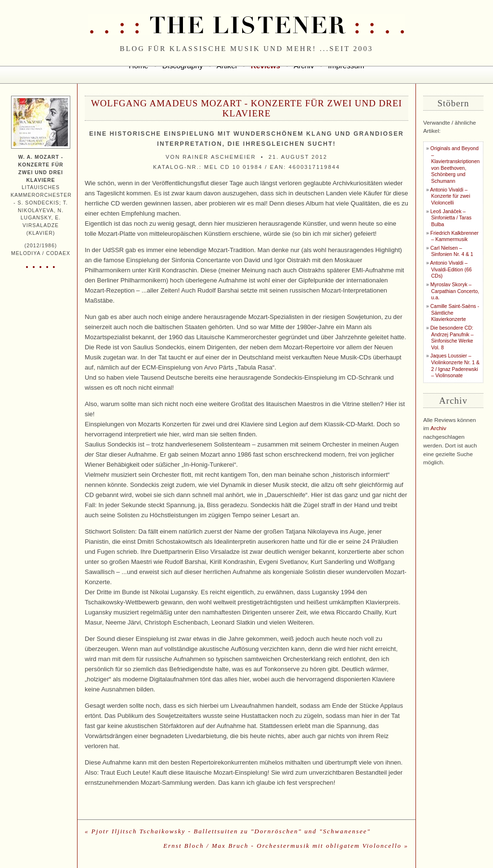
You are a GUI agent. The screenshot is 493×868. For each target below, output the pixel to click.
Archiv (438, 428)
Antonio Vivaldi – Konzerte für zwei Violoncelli (450, 196)
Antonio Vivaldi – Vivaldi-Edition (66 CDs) (451, 269)
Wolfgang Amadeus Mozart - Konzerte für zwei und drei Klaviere (246, 108)
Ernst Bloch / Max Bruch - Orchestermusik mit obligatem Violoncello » (286, 846)
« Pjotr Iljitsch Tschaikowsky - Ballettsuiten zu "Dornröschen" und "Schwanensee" (228, 831)
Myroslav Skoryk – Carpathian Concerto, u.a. (455, 291)
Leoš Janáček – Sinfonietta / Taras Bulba (451, 218)
